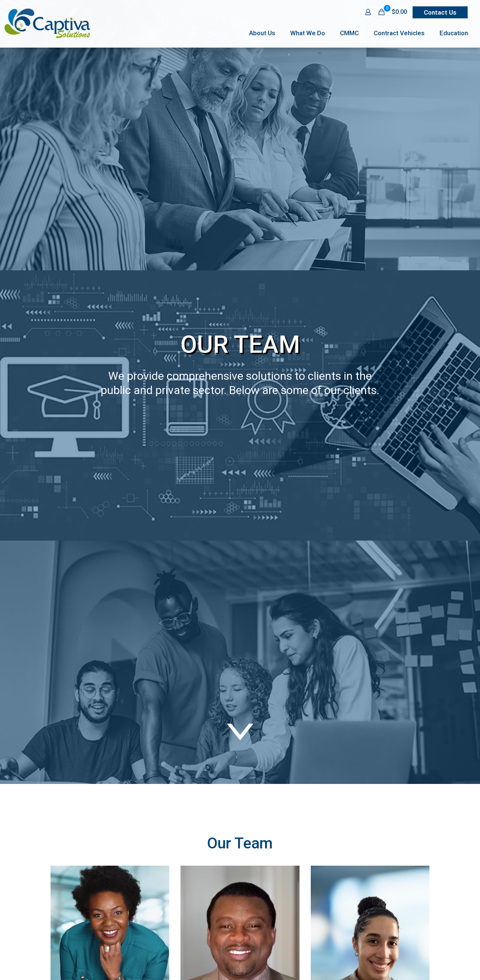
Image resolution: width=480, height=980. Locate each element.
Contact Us (440, 12)
